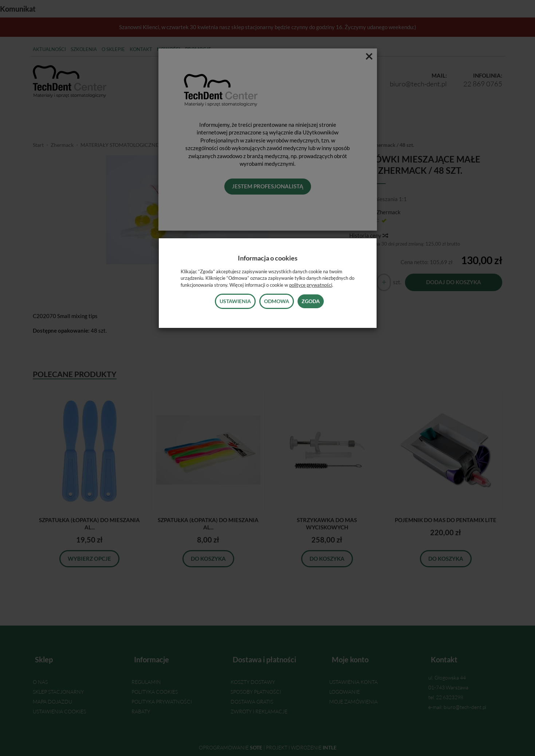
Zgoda (311, 301)
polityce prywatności (311, 285)
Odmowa (277, 301)
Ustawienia (235, 301)
